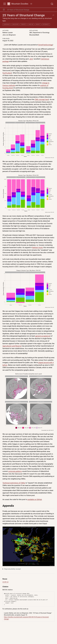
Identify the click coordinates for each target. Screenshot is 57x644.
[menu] (5, 4)
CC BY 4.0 (5, 582)
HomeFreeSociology (45, 45)
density (38, 24)
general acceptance (43, 336)
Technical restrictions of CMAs (14, 483)
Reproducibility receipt (13, 569)
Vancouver (15, 24)
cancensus (7, 24)
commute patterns (15, 471)
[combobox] (52, 4)
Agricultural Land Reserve (12, 346)
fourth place (7, 73)
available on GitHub (35, 499)
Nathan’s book (37, 247)
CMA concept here (42, 99)
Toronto (23, 24)
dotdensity (46, 24)
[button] (4, 10)
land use (31, 24)
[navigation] (43, 10)
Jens (31, 59)
